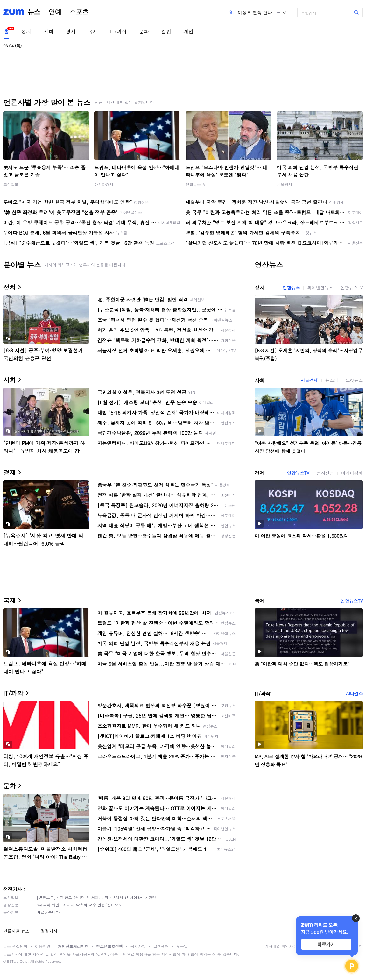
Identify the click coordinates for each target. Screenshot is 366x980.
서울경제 (285, 184)
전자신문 (325, 473)
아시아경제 (104, 184)
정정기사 (12, 889)
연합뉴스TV (195, 184)
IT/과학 (118, 31)
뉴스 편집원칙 (15, 946)
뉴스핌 (332, 380)
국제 (93, 31)
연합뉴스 (291, 288)
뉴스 (34, 12)
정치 (26, 31)
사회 (48, 31)
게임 (188, 31)
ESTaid (13, 961)
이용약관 (43, 946)
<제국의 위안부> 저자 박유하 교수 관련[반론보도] (80, 905)
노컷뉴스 (354, 380)
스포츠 (79, 12)
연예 (55, 12)
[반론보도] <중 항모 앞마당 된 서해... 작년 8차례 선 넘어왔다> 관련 (96, 897)
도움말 (182, 946)
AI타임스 (354, 693)
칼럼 (166, 31)
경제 (71, 31)
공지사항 (138, 946)
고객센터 (161, 946)
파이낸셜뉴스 (320, 288)
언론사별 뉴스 (16, 931)
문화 (144, 31)
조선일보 (11, 184)
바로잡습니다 (48, 912)
